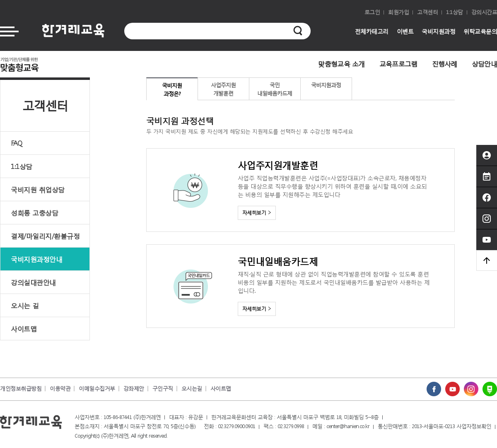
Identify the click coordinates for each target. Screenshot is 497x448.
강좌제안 (134, 389)
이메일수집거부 (97, 389)
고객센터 (427, 12)
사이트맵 (24, 329)
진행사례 (445, 64)
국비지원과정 (438, 31)
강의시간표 (484, 12)
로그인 (372, 12)
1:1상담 (455, 12)
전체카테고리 (372, 31)
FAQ (17, 143)
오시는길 (192, 389)
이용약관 (60, 389)
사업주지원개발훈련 (223, 89)
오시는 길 (25, 305)
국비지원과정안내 (36, 259)
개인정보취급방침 (21, 389)
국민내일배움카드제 (275, 89)
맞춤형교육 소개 (341, 64)
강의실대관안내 (33, 282)
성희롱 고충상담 (34, 213)
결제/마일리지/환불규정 (45, 236)
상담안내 (484, 64)
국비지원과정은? (172, 90)
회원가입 (398, 12)
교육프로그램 (398, 64)
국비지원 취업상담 (38, 189)
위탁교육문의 (480, 31)
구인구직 (163, 389)
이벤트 (405, 31)
